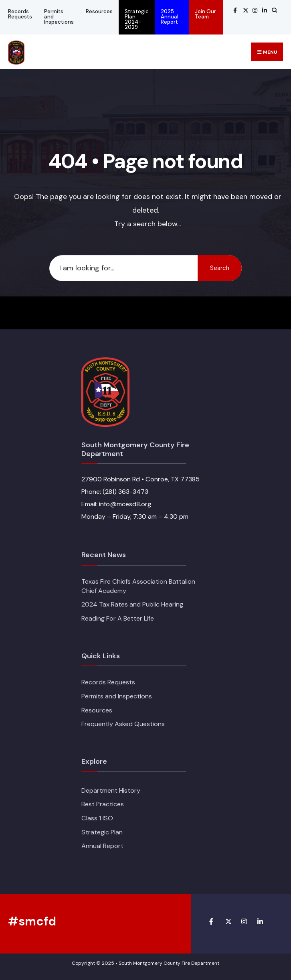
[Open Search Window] (273, 10)
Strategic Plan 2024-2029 (137, 19)
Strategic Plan (102, 832)
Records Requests (20, 14)
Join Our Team (205, 14)
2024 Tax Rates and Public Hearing (132, 604)
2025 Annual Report (170, 17)
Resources (99, 11)
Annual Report (102, 846)
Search (220, 268)
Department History (111, 790)
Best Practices (103, 804)
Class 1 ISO (97, 818)
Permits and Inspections (59, 17)
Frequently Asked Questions (123, 724)
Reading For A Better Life (118, 618)
